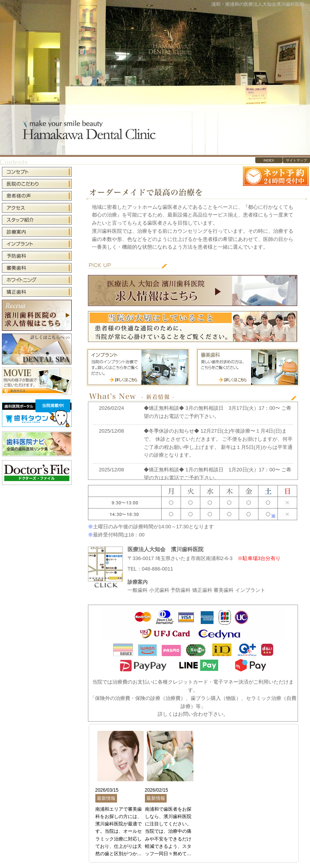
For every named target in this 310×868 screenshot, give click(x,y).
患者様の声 (37, 196)
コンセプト (37, 172)
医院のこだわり (37, 184)
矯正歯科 (37, 291)
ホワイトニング (37, 280)
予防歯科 (37, 256)
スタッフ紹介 (37, 220)
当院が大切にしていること (193, 327)
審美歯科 (37, 268)
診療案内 (37, 232)
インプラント (37, 244)
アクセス (37, 208)
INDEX (269, 160)
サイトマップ (296, 160)
